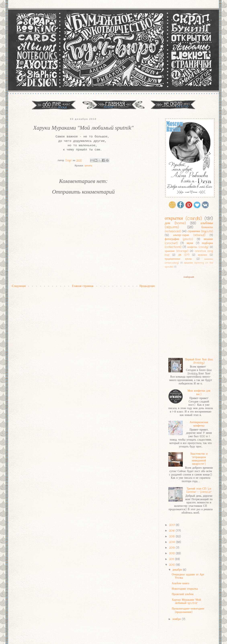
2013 (172, 548)
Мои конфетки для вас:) (199, 393)
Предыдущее (147, 286)
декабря (178, 570)
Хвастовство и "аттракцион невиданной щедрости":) (199, 459)
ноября (177, 619)
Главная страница (83, 286)
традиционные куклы (178, 259)
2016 (172, 531)
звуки (190, 243)
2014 (173, 542)
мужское (202, 255)
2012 (172, 553)
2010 (172, 565)
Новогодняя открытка (185, 589)
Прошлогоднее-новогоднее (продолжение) (188, 610)
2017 (172, 525)
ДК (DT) (184, 255)
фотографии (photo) (179, 239)
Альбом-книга (180, 583)
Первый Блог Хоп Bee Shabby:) (199, 361)
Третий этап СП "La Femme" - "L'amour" (199, 490)
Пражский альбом (183, 594)
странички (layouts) (200, 231)
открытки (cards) (183, 218)
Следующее (19, 286)
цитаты (88, 166)
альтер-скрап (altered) (189, 235)
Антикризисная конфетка (199, 424)
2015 (172, 536)
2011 (172, 559)
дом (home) (175, 223)
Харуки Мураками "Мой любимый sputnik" (186, 602)
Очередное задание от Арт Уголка (188, 576)
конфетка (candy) (198, 247)
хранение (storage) (177, 251)
